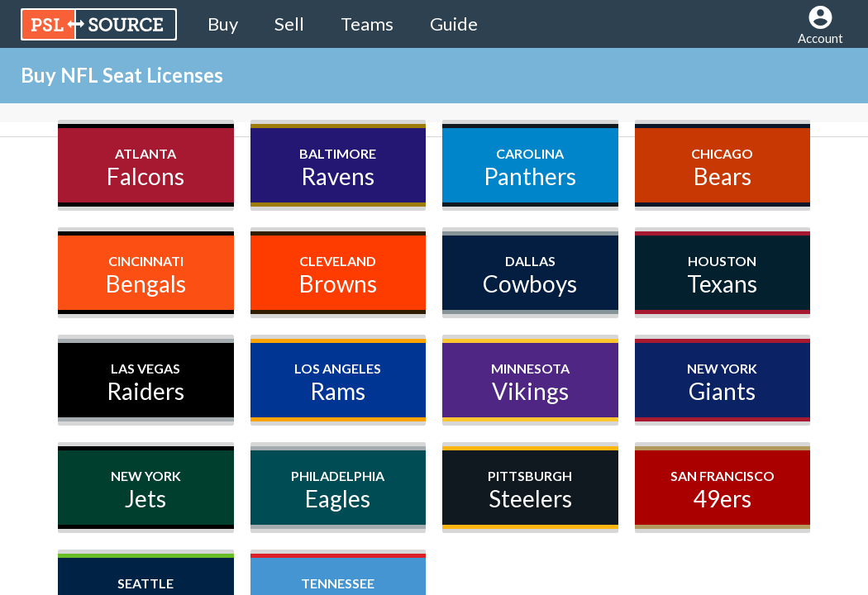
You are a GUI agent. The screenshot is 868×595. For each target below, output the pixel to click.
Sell (289, 24)
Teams (367, 24)
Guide (454, 24)
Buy (223, 24)
